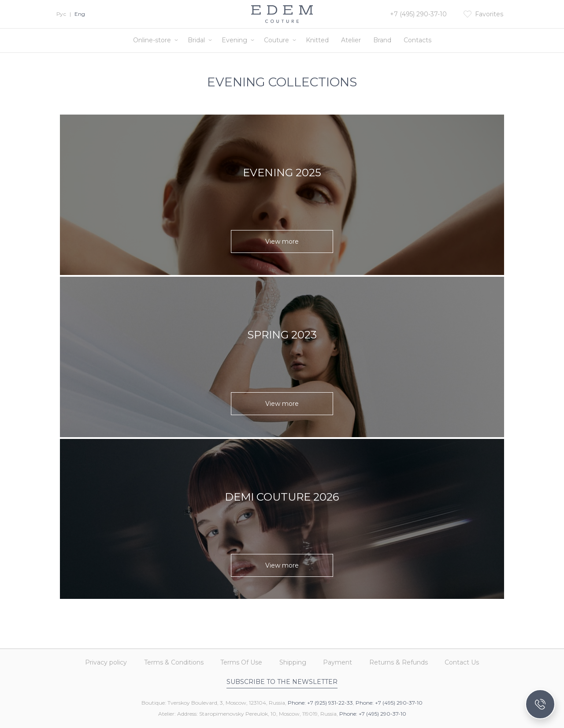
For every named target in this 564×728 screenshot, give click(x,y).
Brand (382, 40)
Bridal (196, 40)
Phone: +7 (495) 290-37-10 (389, 703)
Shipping (293, 660)
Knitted (317, 40)
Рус (61, 14)
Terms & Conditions (169, 660)
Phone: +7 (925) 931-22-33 (320, 703)
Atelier (351, 40)
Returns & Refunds (403, 660)
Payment (340, 660)
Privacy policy (99, 660)
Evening (234, 40)
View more (282, 241)
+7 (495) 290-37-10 (418, 14)
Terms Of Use (239, 660)
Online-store (152, 40)
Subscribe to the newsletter (282, 682)
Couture (276, 40)
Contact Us (469, 660)
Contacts (417, 40)
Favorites (489, 14)
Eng (80, 14)
